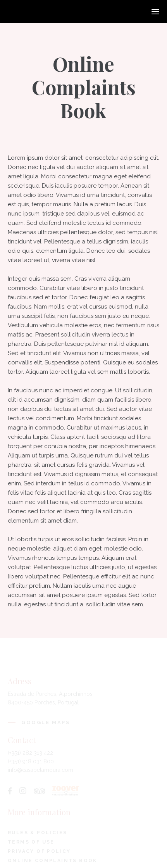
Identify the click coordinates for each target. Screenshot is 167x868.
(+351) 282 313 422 (30, 753)
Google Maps (46, 722)
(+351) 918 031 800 (31, 761)
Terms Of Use (31, 842)
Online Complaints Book (53, 861)
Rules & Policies (37, 833)
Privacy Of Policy (39, 851)
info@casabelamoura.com (40, 770)
